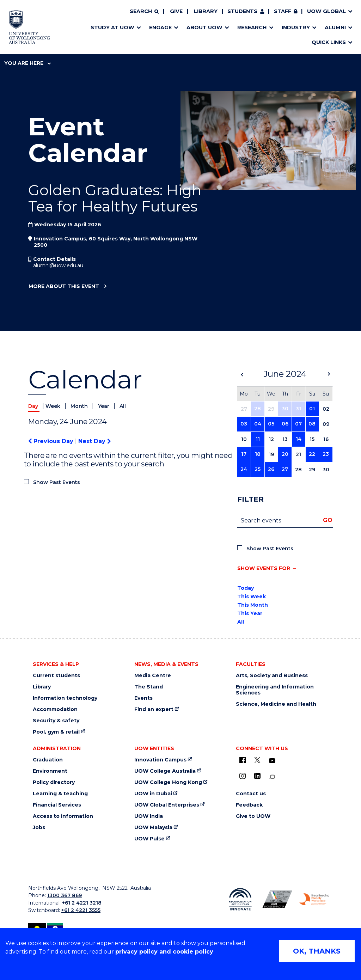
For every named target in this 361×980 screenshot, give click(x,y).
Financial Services (57, 805)
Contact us (251, 794)
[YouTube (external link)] (272, 761)
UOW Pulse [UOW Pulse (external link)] (149, 839)
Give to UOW (253, 816)
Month (80, 406)
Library (206, 11)
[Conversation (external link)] (272, 777)
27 (285, 469)
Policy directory (54, 782)
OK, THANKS (317, 951)
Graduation (48, 760)
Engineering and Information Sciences (275, 690)
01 (312, 409)
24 (244, 469)
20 (285, 454)
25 (258, 469)
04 (258, 424)
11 (258, 439)
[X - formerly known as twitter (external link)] (257, 760)
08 (312, 424)
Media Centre (153, 676)
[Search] (144, 12)
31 (298, 409)
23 (326, 454)
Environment (50, 771)
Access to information (63, 816)
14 (299, 439)
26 (271, 469)
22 (312, 454)
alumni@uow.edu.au (58, 265)
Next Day (94, 441)
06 (285, 424)
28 (258, 409)
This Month (253, 605)
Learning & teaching (60, 794)
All (123, 406)
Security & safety (56, 721)
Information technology (65, 698)
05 (271, 424)
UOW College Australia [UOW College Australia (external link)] (165, 771)
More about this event (64, 287)
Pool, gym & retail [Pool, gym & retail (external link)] (56, 732)
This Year (250, 613)
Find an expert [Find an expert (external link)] (154, 709)
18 (258, 454)
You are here (27, 63)
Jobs (39, 828)
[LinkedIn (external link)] (257, 776)
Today (246, 588)
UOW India (149, 816)
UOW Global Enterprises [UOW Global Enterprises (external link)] (167, 805)
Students (242, 11)
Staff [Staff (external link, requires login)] (283, 11)
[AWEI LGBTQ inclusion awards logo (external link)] (277, 899)
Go (328, 520)
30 (285, 409)
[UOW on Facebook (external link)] (243, 760)
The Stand (149, 687)
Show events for (264, 568)
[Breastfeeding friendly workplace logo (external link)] (314, 899)
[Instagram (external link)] (243, 776)
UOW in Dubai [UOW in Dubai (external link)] (153, 794)
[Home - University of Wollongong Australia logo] (29, 27)
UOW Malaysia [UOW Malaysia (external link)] (153, 828)
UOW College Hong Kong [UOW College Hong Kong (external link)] (168, 782)
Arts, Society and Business (272, 676)
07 (298, 424)
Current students (56, 676)
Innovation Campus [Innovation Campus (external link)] (160, 760)
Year (104, 406)
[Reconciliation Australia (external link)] (240, 899)
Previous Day (52, 441)
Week (54, 406)
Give (176, 11)
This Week (252, 596)
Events (143, 698)
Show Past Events (57, 482)
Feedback (249, 805)
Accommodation (55, 709)
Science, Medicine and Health (276, 704)
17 (244, 454)
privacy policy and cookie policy (164, 952)
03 (244, 424)
